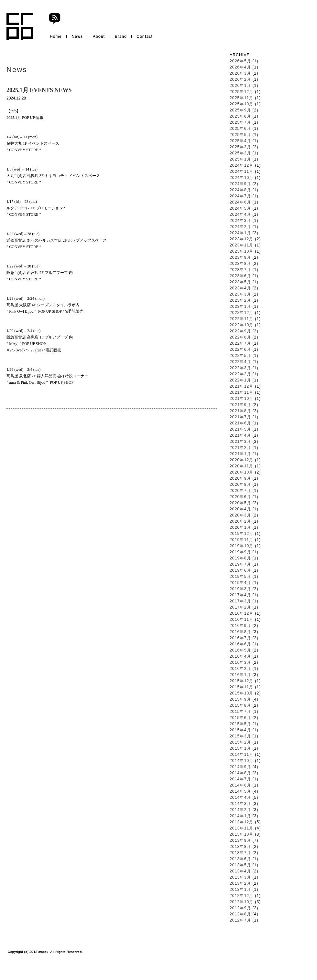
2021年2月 (240, 448)
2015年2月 (240, 742)
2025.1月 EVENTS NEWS (39, 90)
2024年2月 (240, 227)
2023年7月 (240, 270)
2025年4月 (240, 141)
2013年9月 (240, 840)
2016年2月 (240, 669)
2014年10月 (242, 761)
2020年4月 (240, 509)
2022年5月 (240, 356)
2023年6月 (240, 276)
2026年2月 (240, 79)
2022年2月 (240, 374)
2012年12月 (242, 896)
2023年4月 (240, 288)
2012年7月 (240, 920)
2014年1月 (240, 816)
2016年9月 (240, 626)
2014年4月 (240, 798)
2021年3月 (240, 442)
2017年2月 (240, 607)
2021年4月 (240, 435)
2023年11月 (242, 245)
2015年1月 (240, 748)
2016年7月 (240, 638)
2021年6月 (240, 423)
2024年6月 (240, 202)
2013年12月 (242, 822)
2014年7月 (240, 779)
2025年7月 (240, 122)
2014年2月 (240, 810)
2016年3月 (240, 662)
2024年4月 (240, 214)
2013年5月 (240, 865)
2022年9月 (240, 331)
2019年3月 (240, 589)
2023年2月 (240, 300)
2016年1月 (240, 675)
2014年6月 (240, 785)
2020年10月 (242, 472)
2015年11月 (242, 687)
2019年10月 (242, 546)
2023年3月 (240, 294)
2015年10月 (242, 693)
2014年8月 (240, 773)
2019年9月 (240, 552)
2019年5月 (240, 577)
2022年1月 (240, 380)
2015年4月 (240, 730)
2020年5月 (240, 503)
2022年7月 (240, 343)
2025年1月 (240, 159)
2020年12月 (242, 460)
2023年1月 (240, 307)
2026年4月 (240, 67)
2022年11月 (242, 319)
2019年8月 (240, 558)
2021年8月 (240, 411)
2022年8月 (240, 337)
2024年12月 (242, 165)
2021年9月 (240, 405)
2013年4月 (240, 871)
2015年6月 (240, 718)
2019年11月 (242, 540)
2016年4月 (240, 656)
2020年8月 (240, 485)
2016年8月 (240, 632)
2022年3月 (240, 368)
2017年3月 (240, 601)
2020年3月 (240, 515)
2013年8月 (240, 847)
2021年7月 (240, 417)
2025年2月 (240, 153)
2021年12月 (242, 386)
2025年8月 (240, 116)
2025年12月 (242, 92)
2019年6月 (240, 570)
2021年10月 (242, 399)
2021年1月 (240, 454)
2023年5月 (240, 282)
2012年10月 (242, 902)
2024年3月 (240, 221)
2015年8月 (240, 705)
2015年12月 (242, 681)
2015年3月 (240, 736)
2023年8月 (240, 264)
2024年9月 (240, 184)
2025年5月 (240, 135)
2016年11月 (242, 620)
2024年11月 (242, 172)
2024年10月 (242, 178)
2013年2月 (240, 883)
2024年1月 (240, 233)
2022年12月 (242, 313)
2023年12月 (242, 239)
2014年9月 (240, 767)
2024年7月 (240, 196)
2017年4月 (240, 595)
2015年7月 (240, 712)
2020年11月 (242, 466)
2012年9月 (240, 908)
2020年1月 (240, 527)
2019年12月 (242, 534)
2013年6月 (240, 859)
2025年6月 (240, 129)
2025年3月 (240, 147)
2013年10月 (242, 834)
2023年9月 (240, 257)
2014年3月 (240, 804)
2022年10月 (242, 325)
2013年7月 (240, 853)
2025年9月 (240, 110)
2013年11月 (242, 828)
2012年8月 (240, 914)
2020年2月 (240, 521)
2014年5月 (240, 791)
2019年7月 (240, 564)
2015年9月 (240, 699)
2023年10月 (242, 251)
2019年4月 (240, 583)
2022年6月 (240, 349)
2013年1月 (240, 890)
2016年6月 (240, 644)
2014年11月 (242, 755)
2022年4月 (240, 362)
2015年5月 (240, 724)
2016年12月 (242, 613)
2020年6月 (240, 497)
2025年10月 (242, 104)
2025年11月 (242, 98)
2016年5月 (240, 650)
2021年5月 (240, 429)
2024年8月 (240, 190)
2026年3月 (240, 73)
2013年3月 (240, 877)
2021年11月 (242, 392)
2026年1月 (240, 86)
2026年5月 (240, 61)
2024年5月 (240, 208)
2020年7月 (240, 491)
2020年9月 (240, 478)
